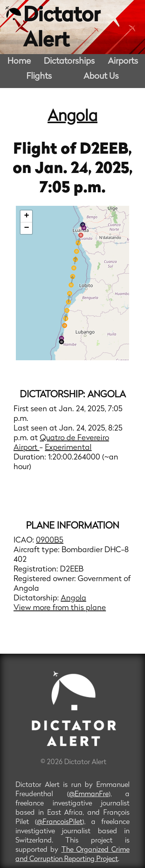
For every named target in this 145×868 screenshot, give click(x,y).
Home (19, 62)
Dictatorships (69, 62)
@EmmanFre (89, 794)
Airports (123, 62)
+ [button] (26, 216)
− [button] (26, 228)
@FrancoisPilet (60, 822)
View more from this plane (60, 608)
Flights (39, 77)
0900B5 (50, 541)
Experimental (68, 448)
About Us (101, 77)
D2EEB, (106, 150)
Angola (72, 117)
